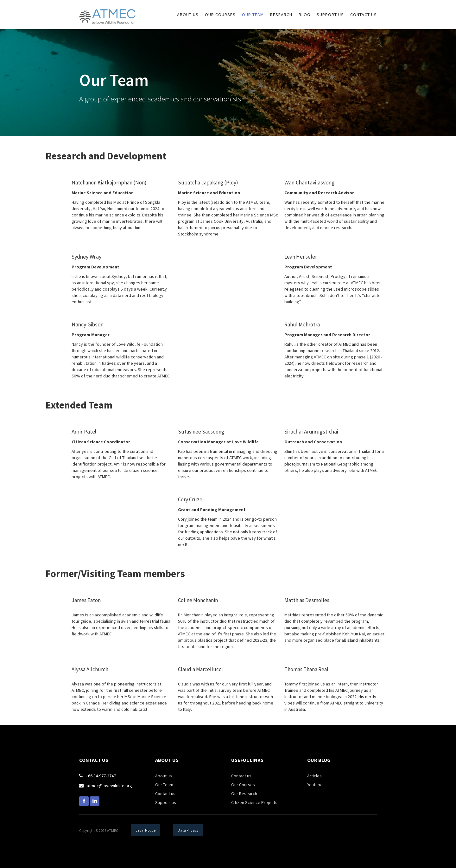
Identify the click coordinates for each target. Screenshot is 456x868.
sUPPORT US (330, 15)
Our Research (244, 794)
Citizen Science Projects (254, 802)
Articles (314, 776)
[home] (108, 12)
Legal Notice (146, 830)
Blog (304, 15)
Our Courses (243, 785)
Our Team (253, 15)
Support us (166, 802)
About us (164, 776)
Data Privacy (188, 830)
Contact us (364, 15)
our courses (220, 15)
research (281, 15)
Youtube (315, 785)
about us (188, 15)
